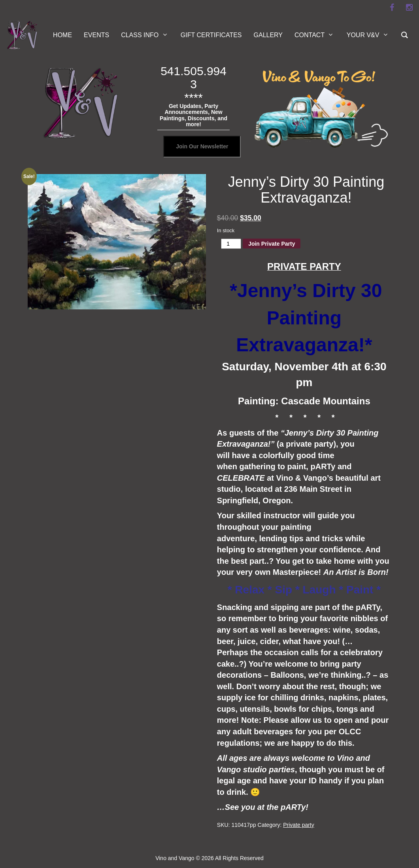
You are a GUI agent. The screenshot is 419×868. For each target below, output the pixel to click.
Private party (299, 825)
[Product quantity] (231, 244)
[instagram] (409, 8)
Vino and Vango (175, 858)
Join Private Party (272, 244)
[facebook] (392, 8)
